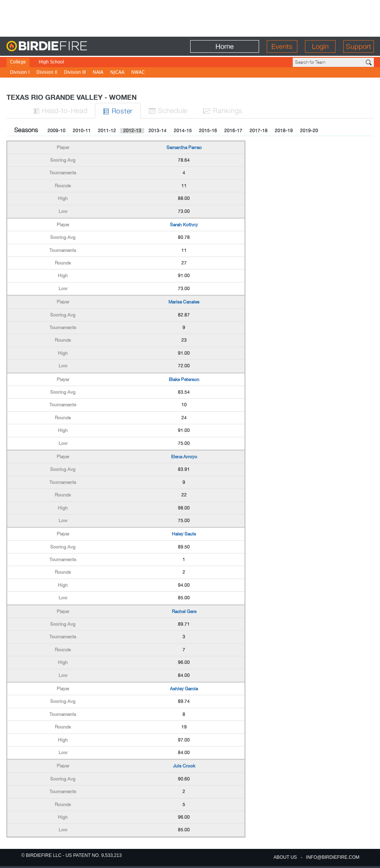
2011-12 (107, 131)
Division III (75, 73)
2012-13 (132, 131)
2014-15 (183, 131)
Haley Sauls (184, 534)
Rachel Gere (184, 612)
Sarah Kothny (184, 225)
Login (320, 46)
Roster (118, 111)
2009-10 (56, 131)
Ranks (223, 110)
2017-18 (258, 131)
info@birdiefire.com (333, 857)
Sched (168, 110)
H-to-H (60, 110)
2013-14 (157, 131)
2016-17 (233, 131)
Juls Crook (184, 766)
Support (359, 46)
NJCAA (117, 73)
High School (51, 62)
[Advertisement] (190, 17)
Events (282, 46)
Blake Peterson (184, 380)
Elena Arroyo (184, 457)
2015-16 (208, 131)
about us (285, 857)
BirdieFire (62, 46)
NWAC (138, 73)
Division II (47, 73)
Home (225, 46)
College (18, 62)
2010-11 (82, 131)
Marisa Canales (184, 302)
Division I (20, 73)
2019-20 (309, 131)
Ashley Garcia (184, 689)
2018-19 (284, 131)
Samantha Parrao (184, 148)
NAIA (98, 73)
